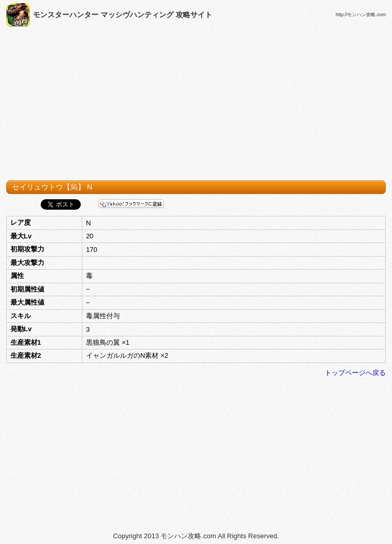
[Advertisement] (196, 106)
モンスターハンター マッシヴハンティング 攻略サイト (123, 15)
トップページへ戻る (355, 373)
